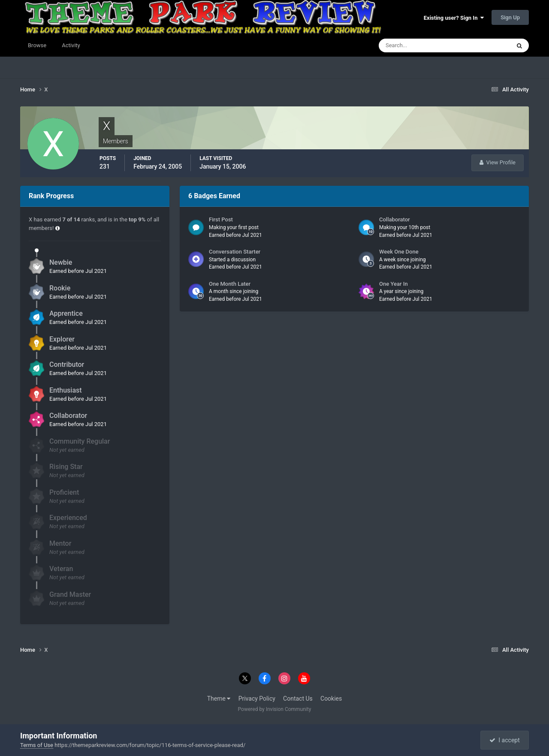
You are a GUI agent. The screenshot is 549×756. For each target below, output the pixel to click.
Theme (219, 699)
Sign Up (510, 17)
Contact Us (298, 699)
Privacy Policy (257, 699)
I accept (504, 740)
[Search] (418, 45)
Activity (71, 45)
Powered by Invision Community (275, 709)
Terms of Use (37, 745)
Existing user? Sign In (454, 18)
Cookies (331, 699)
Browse (37, 45)
